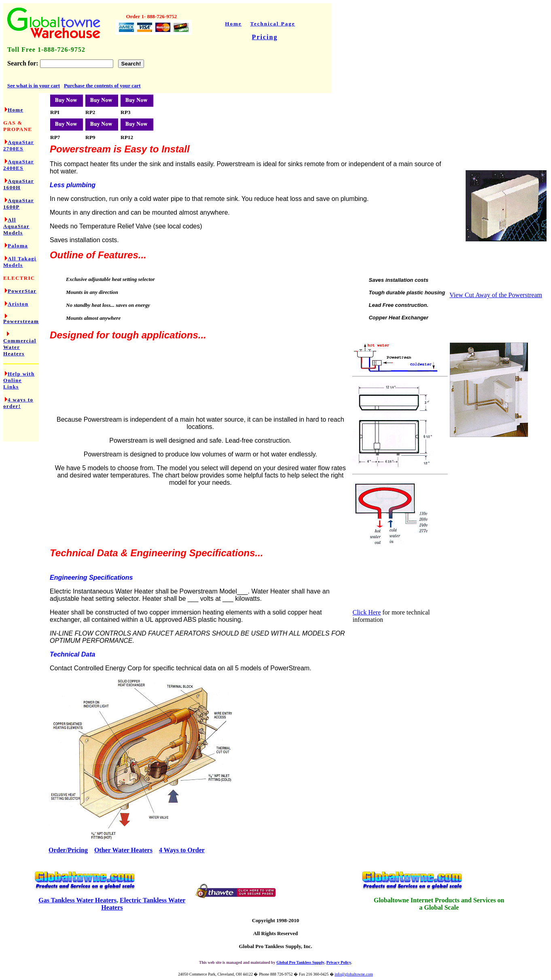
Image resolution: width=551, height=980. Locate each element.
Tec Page (273, 24)
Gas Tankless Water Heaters (77, 900)
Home (233, 24)
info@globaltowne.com (354, 974)
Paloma (18, 246)
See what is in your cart (34, 86)
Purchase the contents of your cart (102, 86)
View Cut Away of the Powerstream (496, 295)
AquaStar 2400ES (19, 165)
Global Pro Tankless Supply (300, 962)
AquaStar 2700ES (19, 145)
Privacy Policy (339, 962)
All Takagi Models (20, 262)
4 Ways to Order (182, 850)
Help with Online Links (19, 380)
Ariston (18, 304)
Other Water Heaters (123, 850)
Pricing (265, 37)
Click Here (367, 612)
